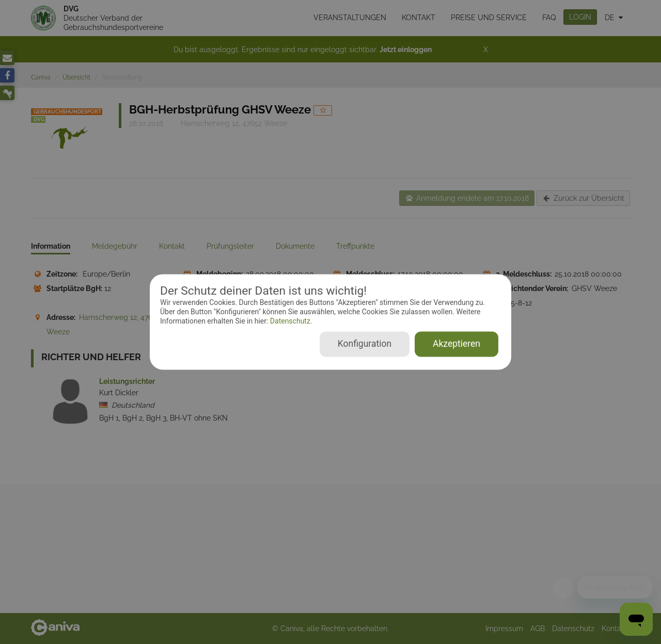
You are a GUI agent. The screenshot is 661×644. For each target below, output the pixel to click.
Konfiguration (365, 344)
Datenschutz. (290, 321)
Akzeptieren (457, 344)
